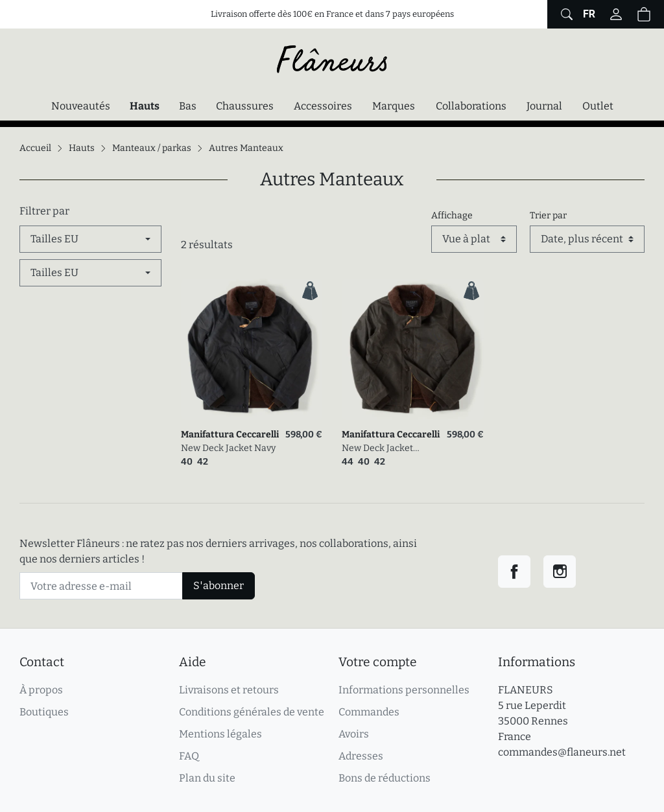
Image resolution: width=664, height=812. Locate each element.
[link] (252, 350)
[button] (644, 14)
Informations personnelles (404, 690)
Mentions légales (220, 734)
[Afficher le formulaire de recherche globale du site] (565, 14)
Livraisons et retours (229, 690)
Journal (544, 106)
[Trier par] (587, 239)
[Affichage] (474, 239)
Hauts (148, 105)
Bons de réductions (385, 778)
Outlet (598, 106)
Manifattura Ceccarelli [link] (230, 435)
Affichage (452, 215)
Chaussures (245, 106)
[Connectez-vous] (616, 14)
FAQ (189, 756)
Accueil (35, 148)
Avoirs (354, 734)
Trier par (548, 215)
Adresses (361, 756)
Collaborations (471, 106)
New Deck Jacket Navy (228, 448)
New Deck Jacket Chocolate (377, 449)
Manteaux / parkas (152, 148)
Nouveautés (81, 106)
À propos (41, 690)
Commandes (369, 712)
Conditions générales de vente (252, 712)
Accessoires (323, 106)
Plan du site (207, 778)
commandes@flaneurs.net (562, 752)
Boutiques (44, 712)
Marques (394, 106)
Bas (188, 106)
